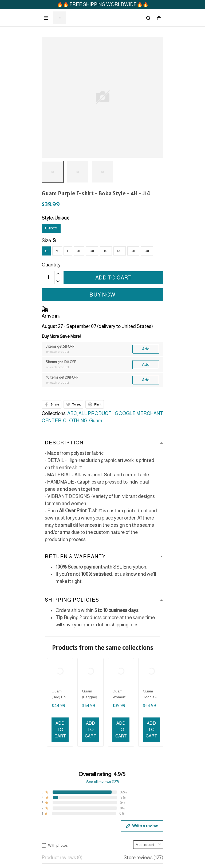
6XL (147, 251)
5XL (133, 251)
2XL (92, 251)
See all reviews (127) (103, 655)
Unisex (62, 218)
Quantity (51, 265)
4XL (120, 251)
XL (79, 251)
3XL (106, 251)
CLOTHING (75, 421)
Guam (96, 421)
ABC (72, 413)
